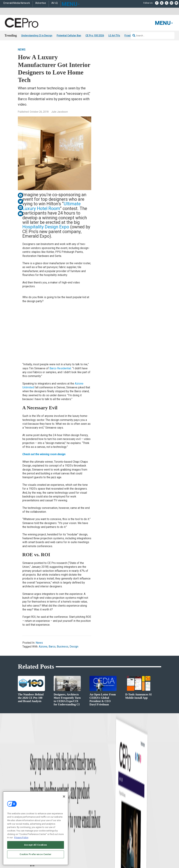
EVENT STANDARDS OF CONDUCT (128, 856)
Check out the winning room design (44, 454)
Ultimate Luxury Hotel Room (51, 206)
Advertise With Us (98, 801)
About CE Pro (96, 806)
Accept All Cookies (36, 845)
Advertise (41, 3)
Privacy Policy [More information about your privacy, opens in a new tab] (21, 837)
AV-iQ (55, 3)
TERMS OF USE (134, 859)
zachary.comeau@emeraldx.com (147, 813)
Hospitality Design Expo (46, 227)
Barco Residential (60, 368)
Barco (52, 647)
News (22, 50)
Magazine (94, 810)
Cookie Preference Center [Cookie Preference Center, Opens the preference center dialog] (36, 854)
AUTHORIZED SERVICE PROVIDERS (94, 856)
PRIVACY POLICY (151, 859)
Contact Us (137, 831)
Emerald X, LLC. (135, 851)
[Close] (64, 796)
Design (74, 647)
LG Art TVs (114, 35)
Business (63, 647)
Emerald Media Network (17, 3)
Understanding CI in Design (37, 35)
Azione (43, 647)
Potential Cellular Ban (69, 35)
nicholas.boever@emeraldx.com (146, 826)
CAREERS (70, 856)
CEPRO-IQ (94, 819)
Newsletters (95, 815)
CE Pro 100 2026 (95, 35)
